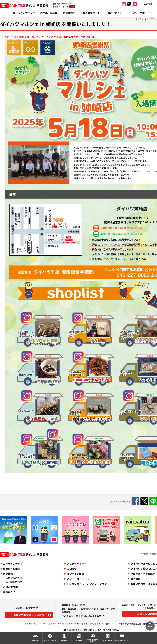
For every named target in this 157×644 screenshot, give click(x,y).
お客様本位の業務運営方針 (130, 624)
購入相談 (64, 640)
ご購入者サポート (90, 13)
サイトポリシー (75, 624)
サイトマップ (89, 624)
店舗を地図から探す (15, 578)
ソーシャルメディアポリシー (55, 624)
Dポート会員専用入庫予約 (93, 640)
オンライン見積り (50, 640)
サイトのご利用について (107, 624)
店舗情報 (68, 13)
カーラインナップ (23, 13)
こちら (72, 7)
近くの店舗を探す (14, 582)
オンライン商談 (75, 574)
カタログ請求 (147, 4)
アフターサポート (140, 13)
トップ (139, 19)
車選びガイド (115, 13)
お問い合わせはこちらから (29, 615)
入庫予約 (79, 640)
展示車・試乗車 (49, 13)
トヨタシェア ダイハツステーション (87, 584)
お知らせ (72, 569)
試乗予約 (35, 640)
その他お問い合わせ (122, 640)
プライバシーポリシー (32, 624)
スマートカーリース (78, 579)
